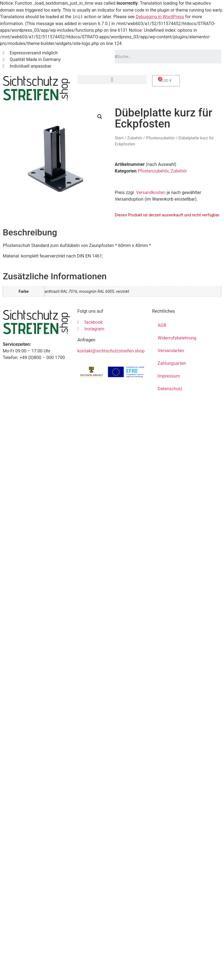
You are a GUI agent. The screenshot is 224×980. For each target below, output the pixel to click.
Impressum (169, 376)
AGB (162, 325)
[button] (112, 80)
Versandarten (171, 351)
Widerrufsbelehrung (177, 338)
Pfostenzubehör (160, 138)
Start (119, 138)
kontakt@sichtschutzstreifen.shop (111, 351)
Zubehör (135, 138)
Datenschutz (170, 389)
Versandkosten (151, 192)
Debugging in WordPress (160, 17)
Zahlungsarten (172, 363)
